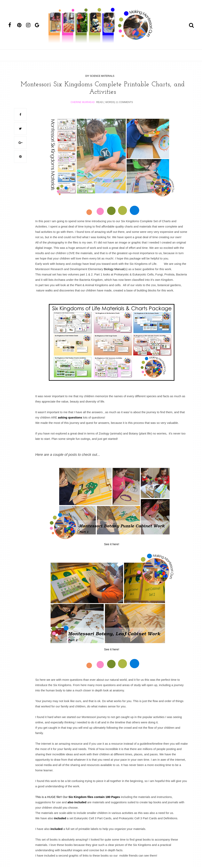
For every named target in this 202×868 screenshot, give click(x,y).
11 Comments (124, 102)
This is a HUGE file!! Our (78, 797)
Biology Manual (114, 269)
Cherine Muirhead (83, 102)
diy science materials (100, 76)
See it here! (112, 544)
